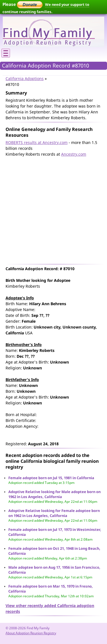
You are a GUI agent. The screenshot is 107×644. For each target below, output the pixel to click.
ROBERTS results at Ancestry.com (37, 142)
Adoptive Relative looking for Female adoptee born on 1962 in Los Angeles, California (54, 513)
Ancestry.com (74, 154)
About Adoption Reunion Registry (31, 633)
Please (23, 4)
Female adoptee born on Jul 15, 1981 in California (51, 478)
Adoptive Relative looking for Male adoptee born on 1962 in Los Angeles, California (54, 494)
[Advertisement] (52, 209)
